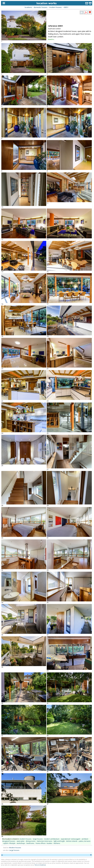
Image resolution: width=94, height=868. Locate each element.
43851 (66, 7)
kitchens (57, 843)
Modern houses (15, 848)
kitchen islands (72, 841)
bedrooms (30, 843)
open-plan (21, 841)
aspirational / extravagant (70, 839)
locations (28, 7)
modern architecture (52, 839)
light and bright (59, 841)
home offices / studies (44, 843)
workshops (21, 843)
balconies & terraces (45, 841)
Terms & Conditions (40, 865)
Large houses (14, 850)
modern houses (55, 7)
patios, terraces (85, 841)
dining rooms (31, 841)
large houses (38, 839)
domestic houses (41, 7)
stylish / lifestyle (9, 843)
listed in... (51, 39)
